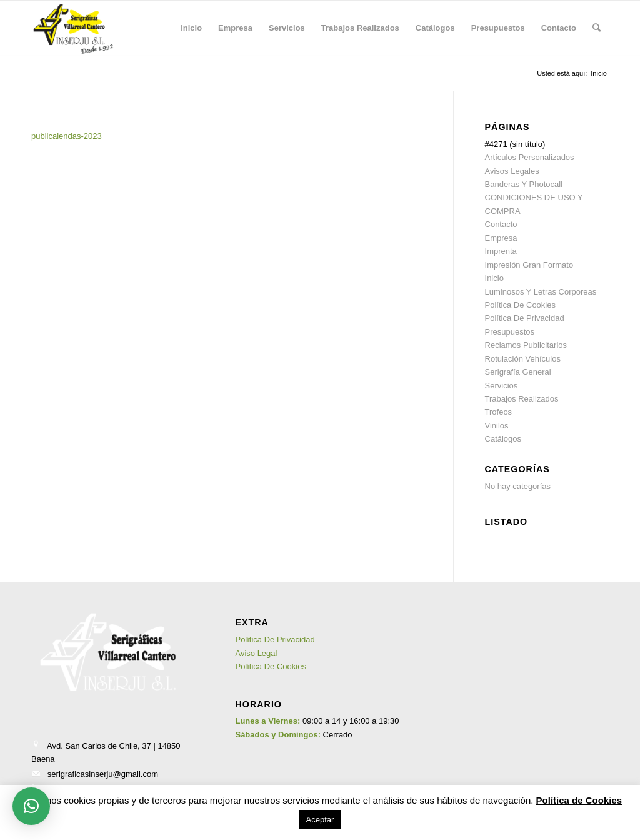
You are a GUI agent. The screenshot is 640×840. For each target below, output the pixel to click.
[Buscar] (597, 28)
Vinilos (497, 426)
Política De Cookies (520, 305)
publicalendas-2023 (67, 136)
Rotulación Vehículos (523, 359)
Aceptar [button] (320, 820)
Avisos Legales (512, 171)
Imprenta (501, 251)
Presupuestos (510, 332)
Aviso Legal (256, 653)
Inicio (494, 278)
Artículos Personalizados (530, 157)
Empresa (501, 238)
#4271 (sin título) (515, 144)
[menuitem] (191, 28)
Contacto (501, 224)
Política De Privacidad (525, 318)
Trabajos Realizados (522, 399)
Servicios (502, 386)
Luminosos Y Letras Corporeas (541, 292)
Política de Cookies (579, 800)
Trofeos (499, 412)
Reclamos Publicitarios (526, 345)
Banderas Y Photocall (524, 184)
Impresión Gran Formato (529, 265)
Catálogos (503, 439)
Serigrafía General (518, 372)
